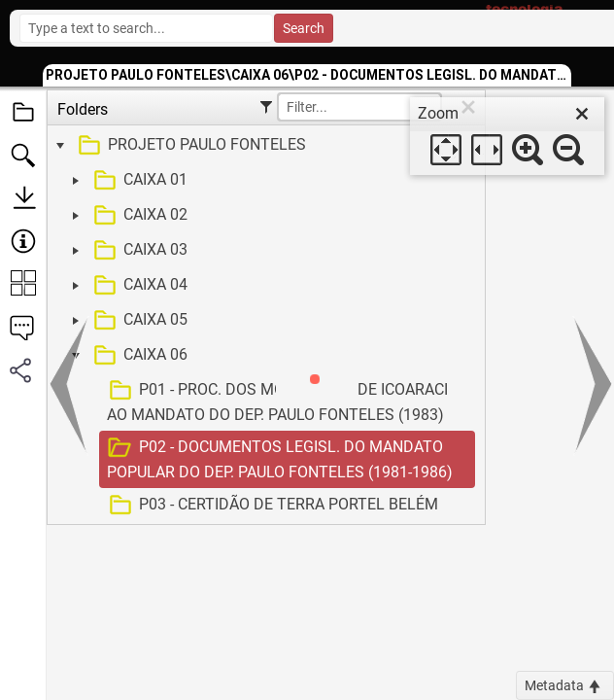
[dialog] (507, 136)
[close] (582, 114)
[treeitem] (264, 146)
